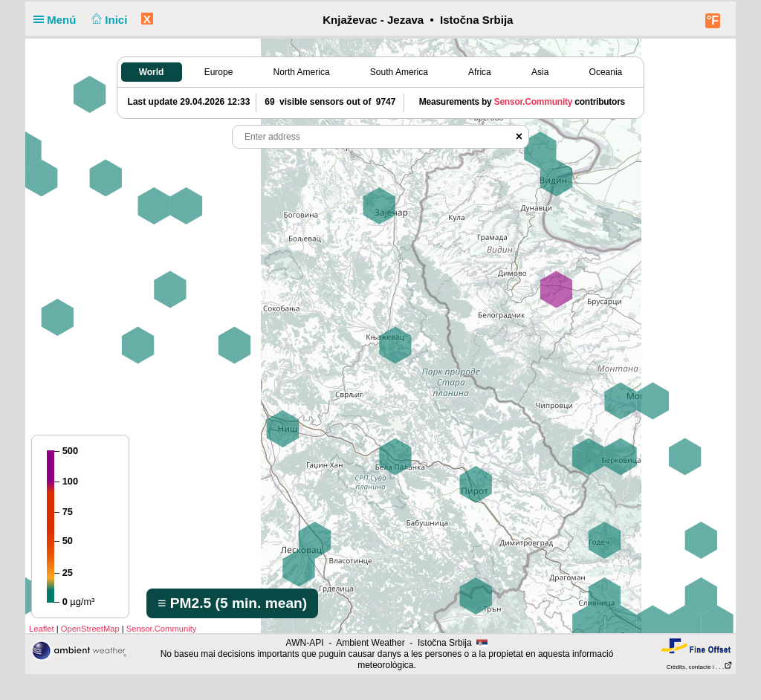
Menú (58, 20)
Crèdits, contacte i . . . (700, 667)
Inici (108, 20)
